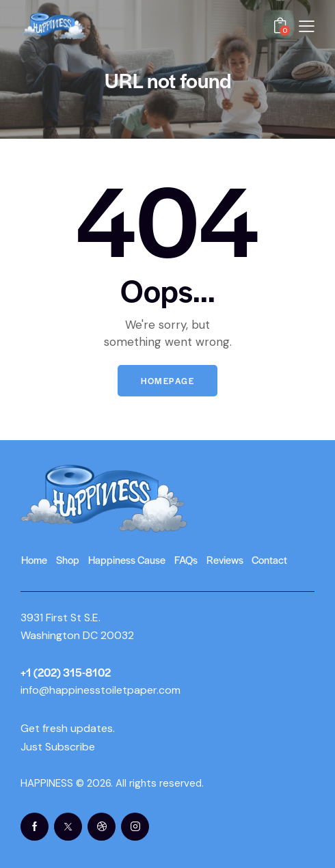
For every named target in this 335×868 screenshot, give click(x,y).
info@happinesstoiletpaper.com (100, 690)
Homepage (167, 381)
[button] (307, 25)
